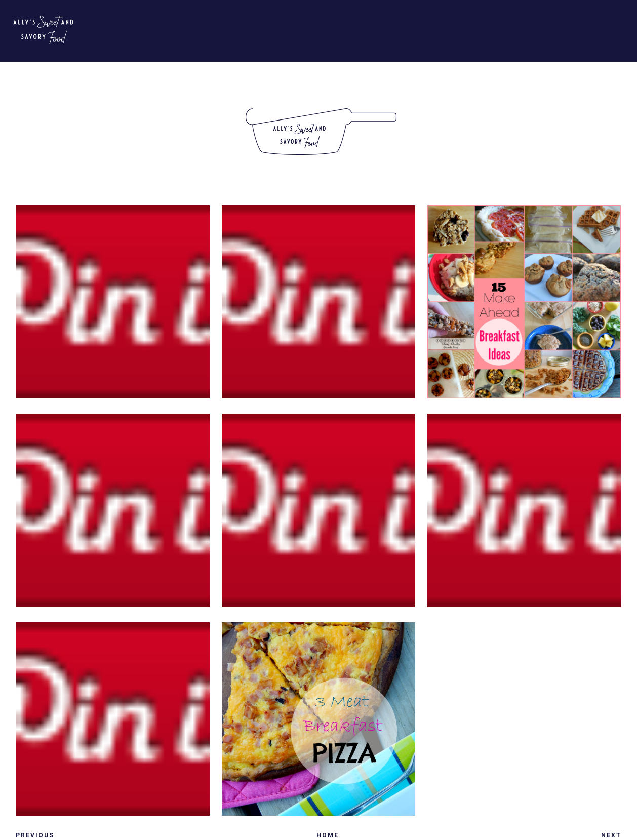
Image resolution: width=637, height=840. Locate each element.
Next (611, 835)
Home (328, 835)
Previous (35, 835)
